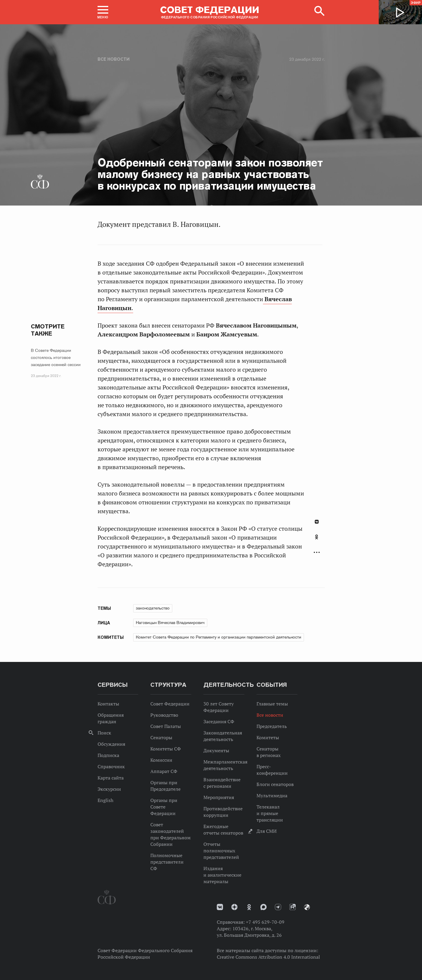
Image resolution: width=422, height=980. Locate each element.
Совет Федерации (170, 704)
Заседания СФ (219, 721)
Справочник (111, 766)
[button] (103, 12)
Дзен (234, 907)
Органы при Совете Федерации (164, 807)
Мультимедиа (272, 795)
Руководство (164, 715)
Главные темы (272, 704)
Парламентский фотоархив (307, 907)
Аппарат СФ (164, 771)
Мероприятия (219, 797)
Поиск (104, 733)
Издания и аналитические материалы (222, 875)
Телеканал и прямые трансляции (270, 813)
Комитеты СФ (166, 749)
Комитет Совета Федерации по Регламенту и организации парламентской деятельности (219, 637)
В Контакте (317, 522)
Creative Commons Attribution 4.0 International (268, 957)
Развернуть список (317, 552)
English (105, 800)
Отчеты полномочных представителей (221, 851)
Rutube (293, 907)
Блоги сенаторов (275, 784)
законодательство (153, 608)
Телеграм (278, 907)
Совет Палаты (166, 726)
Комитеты (268, 737)
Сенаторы (161, 737)
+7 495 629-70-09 (265, 922)
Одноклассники (317, 537)
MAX (263, 907)
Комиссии (161, 760)
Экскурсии (109, 789)
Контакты (108, 704)
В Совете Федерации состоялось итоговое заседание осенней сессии (56, 357)
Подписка (108, 755)
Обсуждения (111, 744)
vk (220, 907)
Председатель (272, 726)
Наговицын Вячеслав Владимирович (170, 623)
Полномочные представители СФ (167, 862)
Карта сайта (111, 778)
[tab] (317, 540)
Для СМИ (267, 831)
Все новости (114, 59)
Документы (216, 750)
